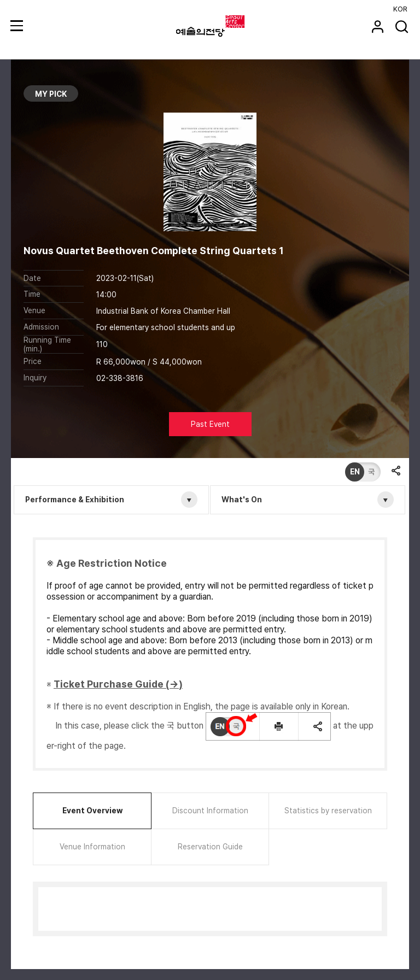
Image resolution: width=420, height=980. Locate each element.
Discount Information (210, 811)
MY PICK (51, 94)
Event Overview (92, 811)
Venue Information (92, 847)
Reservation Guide (210, 847)
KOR (400, 9)
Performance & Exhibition (75, 500)
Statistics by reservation (328, 811)
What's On (242, 500)
